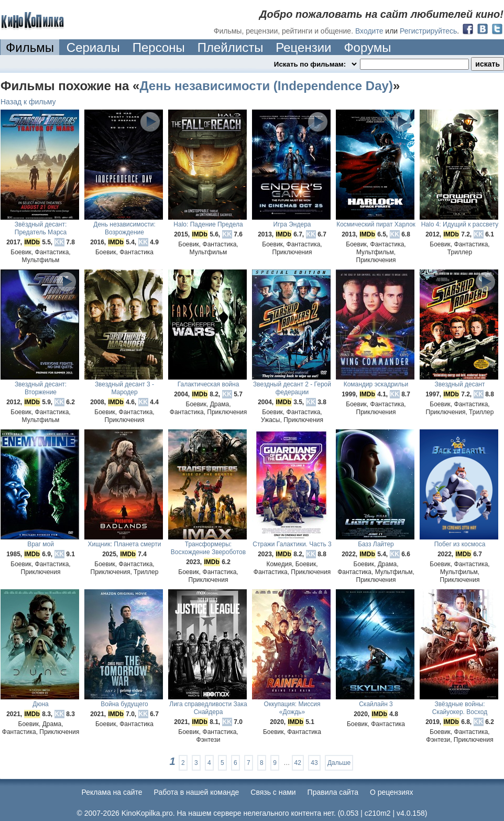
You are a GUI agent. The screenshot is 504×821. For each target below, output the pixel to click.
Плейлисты (231, 47)
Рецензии (303, 47)
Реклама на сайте (112, 792)
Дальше (339, 763)
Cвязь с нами (273, 792)
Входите (369, 31)
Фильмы (30, 47)
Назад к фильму (28, 102)
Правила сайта (333, 792)
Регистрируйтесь (428, 31)
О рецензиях (392, 792)
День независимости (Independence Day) (266, 86)
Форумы (367, 47)
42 (298, 763)
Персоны (159, 47)
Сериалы (93, 47)
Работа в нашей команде (197, 792)
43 (314, 763)
